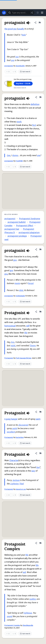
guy (15, 29)
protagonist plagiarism (29, 233)
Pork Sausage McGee (24, 358)
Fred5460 (19, 161)
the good (9, 29)
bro (13, 342)
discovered (23, 425)
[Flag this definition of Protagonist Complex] (40, 543)
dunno (15, 155)
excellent (11, 432)
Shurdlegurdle (28, 625)
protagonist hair (12, 229)
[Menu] (42, 13)
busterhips (20, 437)
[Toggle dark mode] (38, 13)
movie (17, 283)
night (13, 346)
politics (33, 599)
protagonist (9, 66)
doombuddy (20, 66)
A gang (8, 419)
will (28, 326)
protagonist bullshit (17, 222)
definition (35, 104)
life (26, 333)
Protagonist (9, 358)
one (39, 155)
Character (14, 460)
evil (24, 572)
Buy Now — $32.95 (23, 84)
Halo (24, 35)
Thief (21, 484)
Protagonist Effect (25, 226)
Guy (38, 467)
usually (21, 29)
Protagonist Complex (12, 625)
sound (10, 616)
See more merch (20, 88)
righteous (28, 613)
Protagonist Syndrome (30, 219)
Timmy (33, 346)
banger (14, 419)
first (34, 125)
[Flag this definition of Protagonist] (40, 312)
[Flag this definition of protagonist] (40, 23)
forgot (31, 283)
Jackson (16, 480)
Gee (9, 155)
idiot (21, 290)
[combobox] (21, 13)
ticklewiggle (20, 296)
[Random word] (32, 13)
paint (38, 419)
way (33, 471)
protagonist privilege (17, 236)
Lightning (15, 484)
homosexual (10, 326)
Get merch (25, 72)
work (19, 122)
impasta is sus (21, 489)
